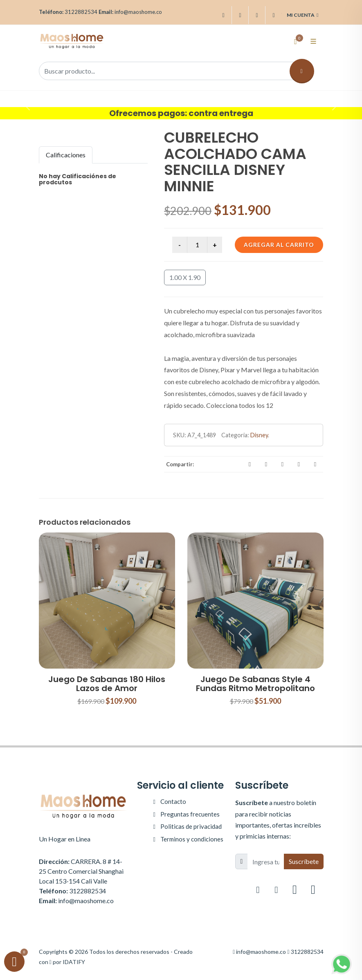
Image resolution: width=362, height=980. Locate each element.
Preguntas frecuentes (190, 814)
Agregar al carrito (279, 245)
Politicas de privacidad (191, 826)
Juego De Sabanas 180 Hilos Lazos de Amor (107, 684)
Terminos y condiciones (192, 839)
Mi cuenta (302, 15)
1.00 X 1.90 (185, 277)
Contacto (173, 801)
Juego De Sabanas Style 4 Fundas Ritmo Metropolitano (255, 684)
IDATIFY (74, 962)
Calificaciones (66, 155)
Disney (259, 435)
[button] (27, 105)
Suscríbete (304, 861)
